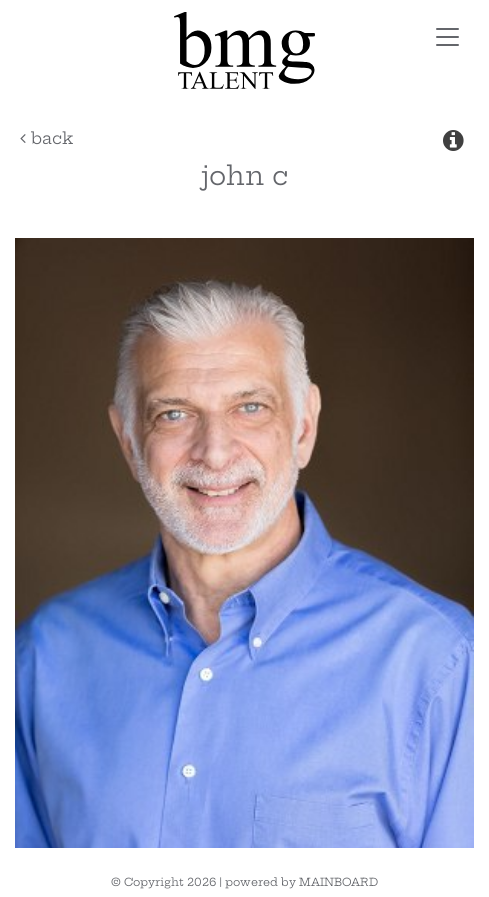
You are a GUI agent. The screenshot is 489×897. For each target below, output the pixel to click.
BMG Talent (244, 50)
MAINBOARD (338, 882)
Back (46, 138)
